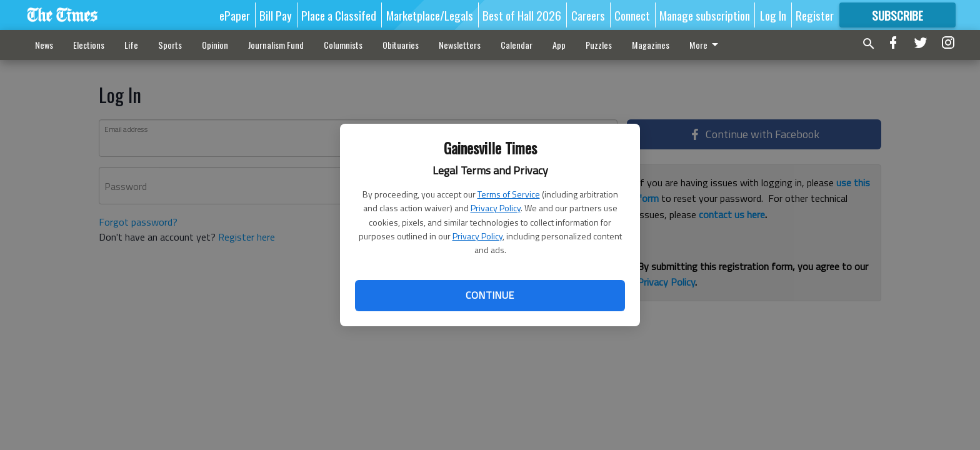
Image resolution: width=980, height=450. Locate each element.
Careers (588, 15)
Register (815, 15)
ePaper (235, 15)
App (559, 45)
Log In (773, 15)
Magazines (651, 45)
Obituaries (401, 45)
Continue (490, 295)
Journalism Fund (276, 45)
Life (131, 45)
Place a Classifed (339, 15)
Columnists (343, 45)
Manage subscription (705, 15)
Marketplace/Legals (430, 15)
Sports (170, 45)
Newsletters (460, 45)
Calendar (517, 45)
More (706, 45)
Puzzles (599, 45)
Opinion (215, 45)
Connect (632, 15)
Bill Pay (276, 15)
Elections (89, 45)
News (44, 45)
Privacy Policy (496, 208)
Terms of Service (509, 194)
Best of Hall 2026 (522, 15)
